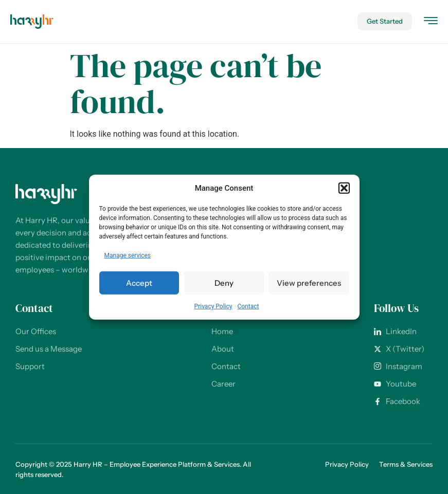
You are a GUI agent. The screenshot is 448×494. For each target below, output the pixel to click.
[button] (344, 188)
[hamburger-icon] (431, 22)
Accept (139, 282)
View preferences (309, 282)
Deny (224, 282)
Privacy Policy (213, 306)
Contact (248, 306)
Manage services (128, 255)
